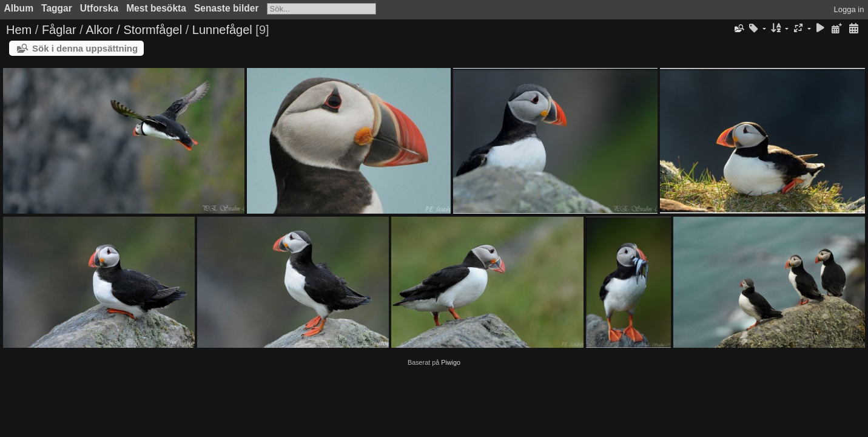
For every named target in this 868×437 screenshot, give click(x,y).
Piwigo (451, 362)
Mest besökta (156, 8)
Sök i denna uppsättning (85, 48)
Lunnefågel (222, 30)
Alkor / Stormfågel (134, 30)
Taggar (57, 8)
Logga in (849, 9)
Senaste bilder (227, 8)
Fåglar (59, 30)
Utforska (99, 8)
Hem (19, 30)
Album (19, 8)
